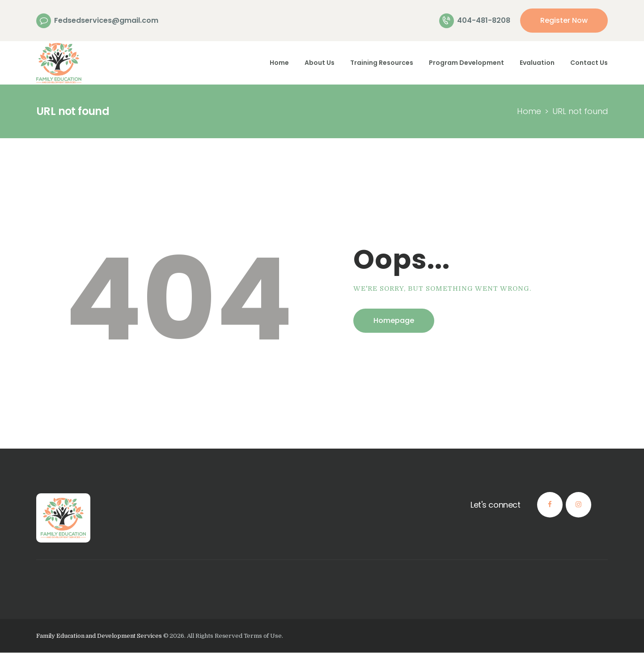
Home (529, 111)
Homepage (394, 320)
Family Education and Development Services (99, 636)
